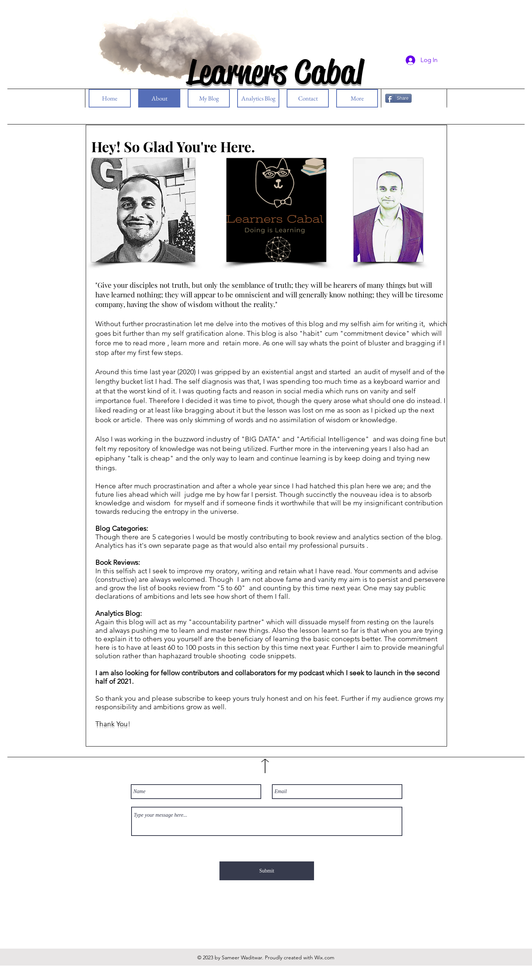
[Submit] (267, 871)
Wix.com (324, 957)
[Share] (398, 98)
